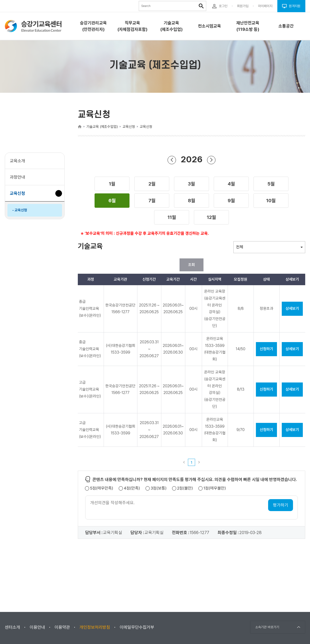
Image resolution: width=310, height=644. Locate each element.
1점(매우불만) (215, 488)
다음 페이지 (199, 462)
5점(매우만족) (102, 488)
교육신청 (19, 196)
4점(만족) (132, 488)
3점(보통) (159, 488)
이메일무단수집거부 (137, 627)
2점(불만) (185, 488)
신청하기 (266, 349)
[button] (112, 184)
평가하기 (281, 505)
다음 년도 (211, 160)
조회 (192, 265)
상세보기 (292, 308)
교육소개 (17, 161)
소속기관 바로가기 (267, 627)
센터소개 (12, 627)
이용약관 (62, 627)
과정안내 (17, 177)
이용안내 (37, 627)
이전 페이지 (184, 462)
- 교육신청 (20, 210)
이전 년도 (172, 160)
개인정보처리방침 (95, 627)
